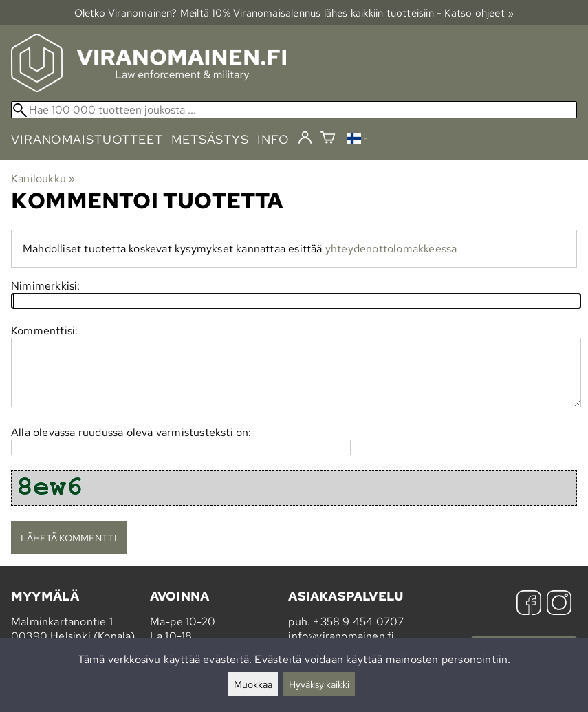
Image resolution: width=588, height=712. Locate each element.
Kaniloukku (43, 179)
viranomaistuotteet (87, 139)
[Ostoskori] (328, 139)
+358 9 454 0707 (358, 622)
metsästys (210, 139)
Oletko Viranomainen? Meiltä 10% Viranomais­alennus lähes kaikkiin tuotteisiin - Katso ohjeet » (294, 13)
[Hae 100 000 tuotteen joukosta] (294, 110)
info (273, 139)
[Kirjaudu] (305, 138)
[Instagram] (559, 604)
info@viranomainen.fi (341, 636)
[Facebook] (529, 604)
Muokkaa (253, 684)
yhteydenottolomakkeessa (391, 249)
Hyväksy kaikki (319, 684)
